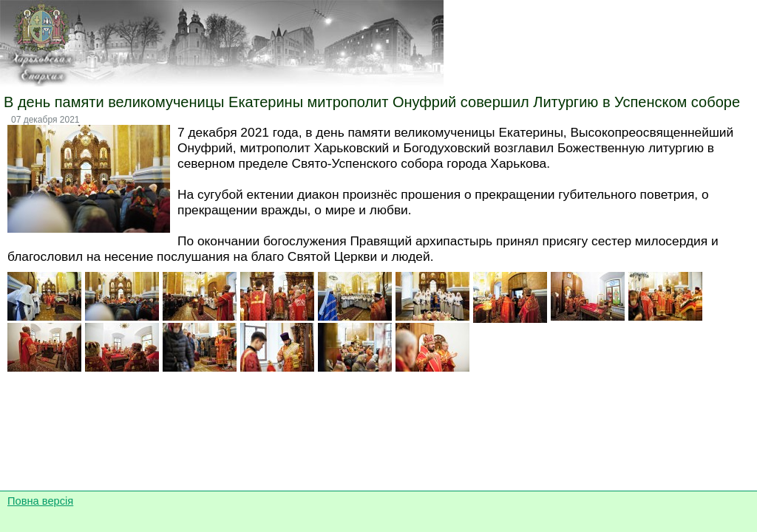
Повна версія (40, 501)
